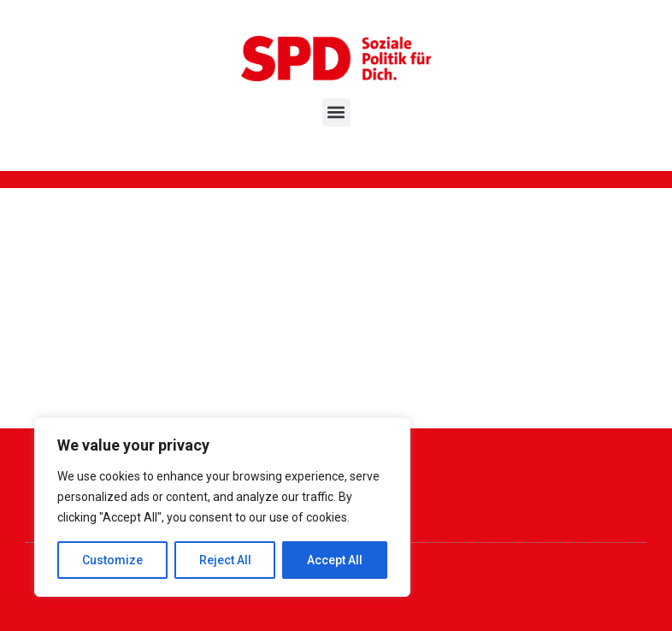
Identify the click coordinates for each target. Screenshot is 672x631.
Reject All (225, 560)
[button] (336, 112)
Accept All (335, 560)
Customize (112, 560)
